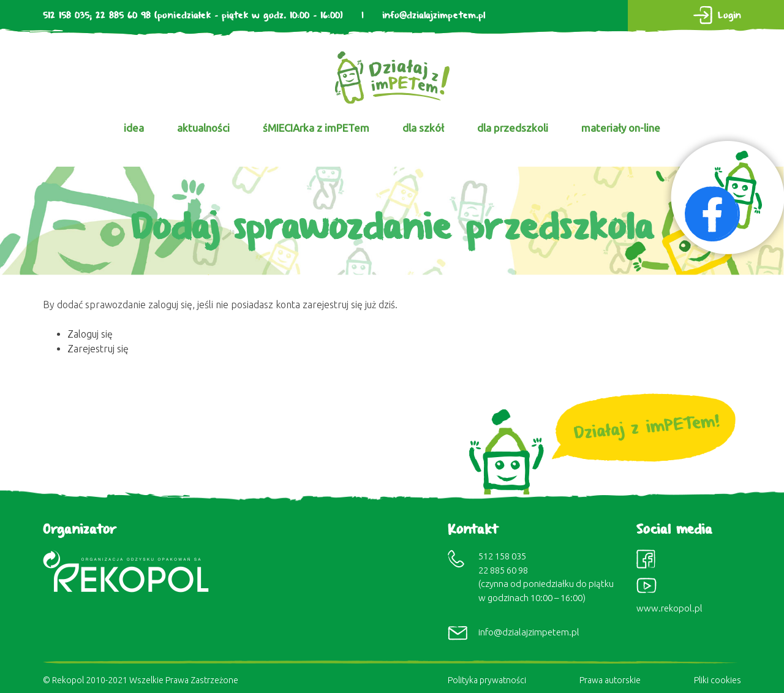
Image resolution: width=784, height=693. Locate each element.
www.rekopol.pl (669, 608)
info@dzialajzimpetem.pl (434, 16)
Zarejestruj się (98, 349)
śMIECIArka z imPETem (316, 128)
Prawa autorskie (610, 680)
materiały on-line (621, 128)
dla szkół (423, 128)
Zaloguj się (90, 334)
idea (134, 128)
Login (729, 16)
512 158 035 (66, 16)
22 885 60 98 (123, 16)
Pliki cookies (718, 680)
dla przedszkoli (513, 128)
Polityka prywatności (487, 680)
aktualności (203, 128)
